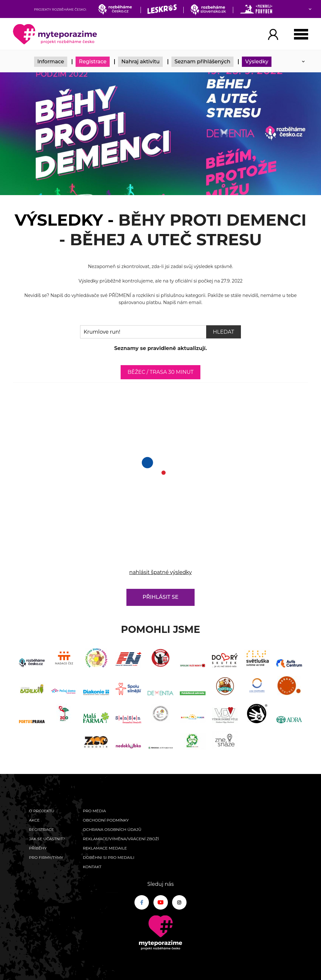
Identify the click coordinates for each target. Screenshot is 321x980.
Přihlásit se (160, 597)
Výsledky (257, 62)
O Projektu (42, 811)
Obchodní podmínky (106, 820)
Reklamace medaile (105, 848)
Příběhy (38, 848)
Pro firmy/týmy (46, 857)
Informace (51, 62)
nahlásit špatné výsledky (160, 572)
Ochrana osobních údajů (112, 829)
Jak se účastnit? (47, 839)
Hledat (224, 332)
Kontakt (92, 867)
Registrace (93, 62)
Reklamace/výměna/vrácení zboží (121, 839)
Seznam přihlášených (203, 62)
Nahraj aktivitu (140, 62)
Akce (34, 820)
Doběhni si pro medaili (108, 857)
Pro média (94, 811)
